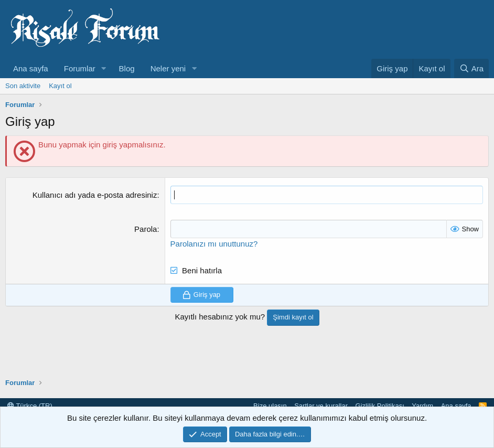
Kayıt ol (60, 86)
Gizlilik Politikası (380, 406)
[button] (104, 68)
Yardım (422, 406)
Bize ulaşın (270, 406)
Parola (146, 229)
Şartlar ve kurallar (321, 406)
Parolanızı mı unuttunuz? (214, 244)
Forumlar (80, 68)
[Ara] (471, 68)
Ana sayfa (31, 68)
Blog (127, 68)
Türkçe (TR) (30, 406)
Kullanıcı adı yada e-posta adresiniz (95, 195)
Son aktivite (23, 86)
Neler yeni (168, 68)
